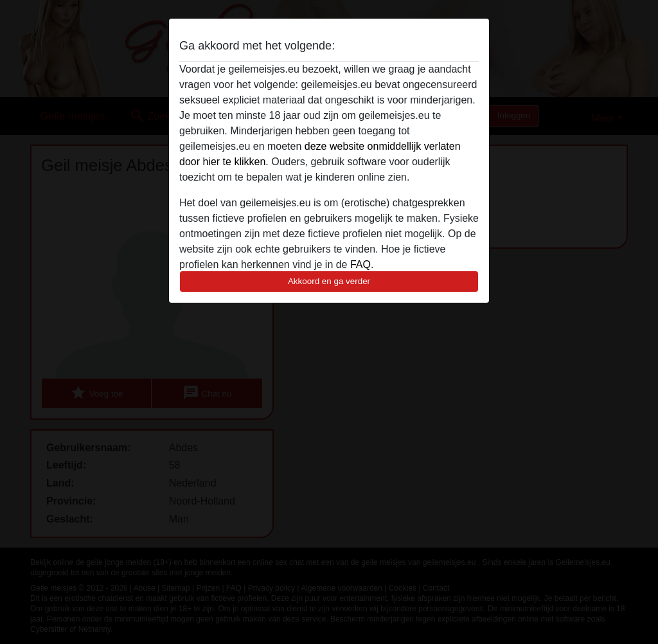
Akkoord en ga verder (329, 281)
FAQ (360, 264)
